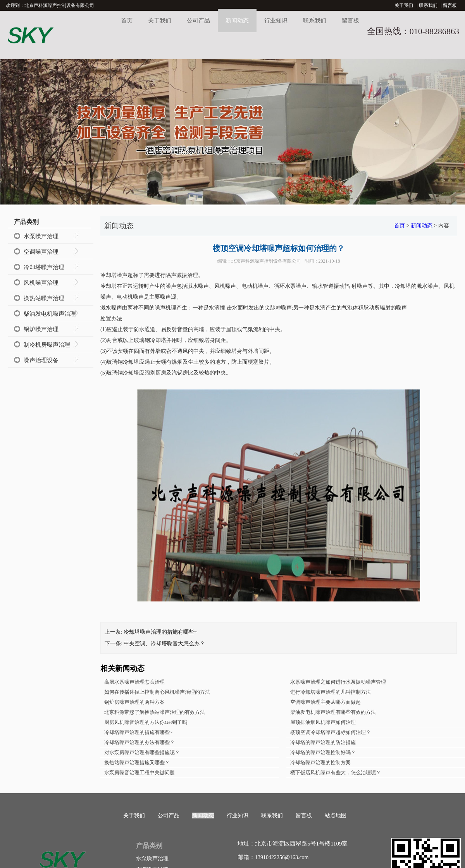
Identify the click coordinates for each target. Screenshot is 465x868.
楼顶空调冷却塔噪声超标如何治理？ (331, 732)
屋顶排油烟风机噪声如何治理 (323, 722)
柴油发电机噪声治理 (50, 314)
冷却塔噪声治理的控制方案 (320, 762)
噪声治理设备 (41, 360)
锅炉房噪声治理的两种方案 (134, 702)
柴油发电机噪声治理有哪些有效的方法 (333, 712)
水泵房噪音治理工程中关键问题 (139, 773)
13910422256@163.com (282, 857)
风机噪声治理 (41, 283)
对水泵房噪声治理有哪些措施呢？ (142, 752)
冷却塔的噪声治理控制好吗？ (323, 752)
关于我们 (404, 5)
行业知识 (276, 21)
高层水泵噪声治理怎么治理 (134, 682)
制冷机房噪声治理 (47, 345)
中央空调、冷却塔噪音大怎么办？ (164, 644)
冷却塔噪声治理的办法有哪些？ (139, 742)
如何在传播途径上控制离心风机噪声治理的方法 (157, 692)
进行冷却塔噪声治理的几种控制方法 (331, 692)
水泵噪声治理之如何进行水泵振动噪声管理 (338, 682)
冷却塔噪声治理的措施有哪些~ (160, 632)
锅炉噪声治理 (41, 329)
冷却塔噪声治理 (44, 267)
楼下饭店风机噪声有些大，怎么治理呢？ (336, 773)
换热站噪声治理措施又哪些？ (137, 762)
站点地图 (336, 816)
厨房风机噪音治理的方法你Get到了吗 (146, 722)
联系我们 (428, 5)
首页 (127, 21)
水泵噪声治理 (41, 236)
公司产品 (198, 21)
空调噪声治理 (41, 252)
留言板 (450, 5)
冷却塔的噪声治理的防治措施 (323, 742)
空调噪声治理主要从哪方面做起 (325, 702)
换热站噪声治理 (44, 298)
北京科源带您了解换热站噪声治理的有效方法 (155, 712)
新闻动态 (237, 21)
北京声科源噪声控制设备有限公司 (266, 261)
